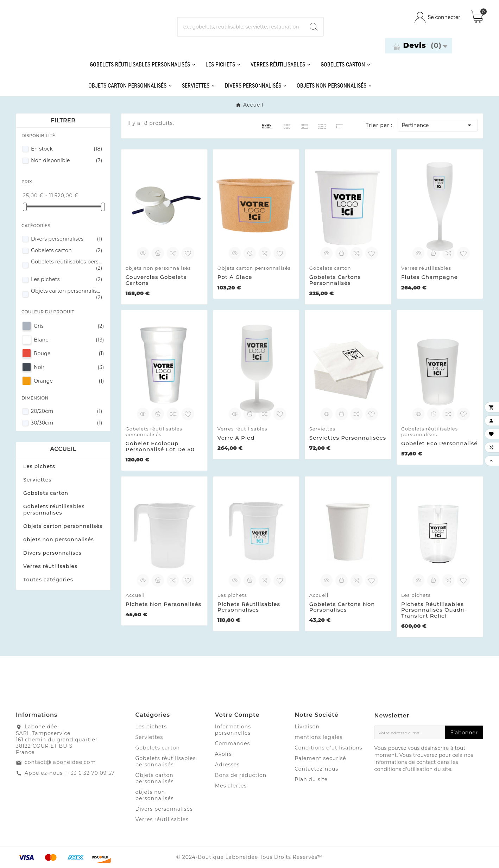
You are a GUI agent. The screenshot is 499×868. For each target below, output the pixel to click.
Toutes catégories (48, 580)
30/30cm (67, 423)
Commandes (233, 743)
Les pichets (67, 279)
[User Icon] (437, 17)
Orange (69, 381)
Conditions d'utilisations (329, 748)
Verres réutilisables (50, 566)
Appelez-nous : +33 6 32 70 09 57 (70, 773)
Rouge (69, 353)
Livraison (307, 727)
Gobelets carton (67, 250)
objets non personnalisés (59, 540)
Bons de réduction (241, 775)
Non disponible (67, 160)
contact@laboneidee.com (60, 762)
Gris (69, 326)
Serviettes (37, 480)
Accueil (63, 449)
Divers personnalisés (67, 239)
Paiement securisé (320, 758)
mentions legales (318, 737)
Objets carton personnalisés (67, 294)
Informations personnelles (233, 730)
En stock (67, 149)
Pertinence (438, 125)
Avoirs (223, 754)
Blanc (69, 340)
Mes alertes (231, 786)
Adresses (227, 765)
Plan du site (311, 779)
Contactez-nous (316, 769)
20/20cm (67, 411)
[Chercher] (241, 27)
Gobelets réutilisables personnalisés (67, 265)
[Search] (314, 27)
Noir (69, 367)
